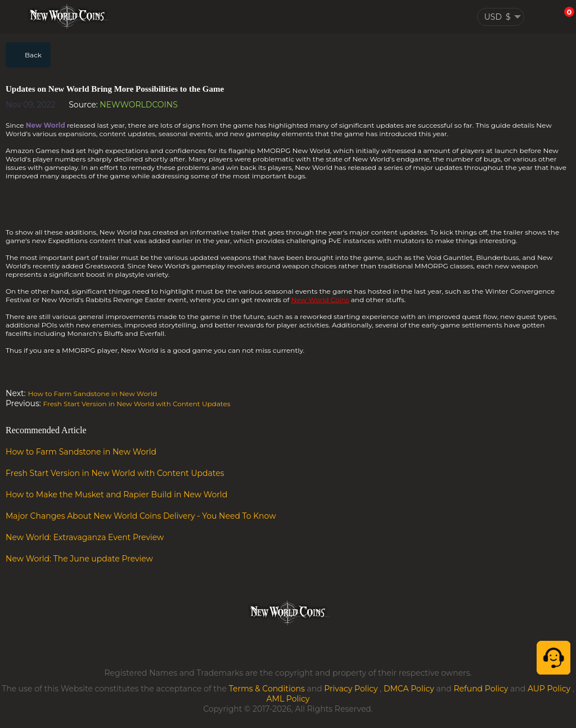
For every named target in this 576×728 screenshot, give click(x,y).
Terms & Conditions (267, 689)
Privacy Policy (351, 689)
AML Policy (288, 699)
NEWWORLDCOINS (139, 105)
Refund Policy (481, 689)
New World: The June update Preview (79, 559)
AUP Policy (549, 689)
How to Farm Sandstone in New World (92, 394)
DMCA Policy (409, 689)
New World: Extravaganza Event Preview (85, 537)
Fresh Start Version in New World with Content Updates (137, 404)
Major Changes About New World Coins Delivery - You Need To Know (141, 516)
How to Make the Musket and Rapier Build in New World (116, 495)
